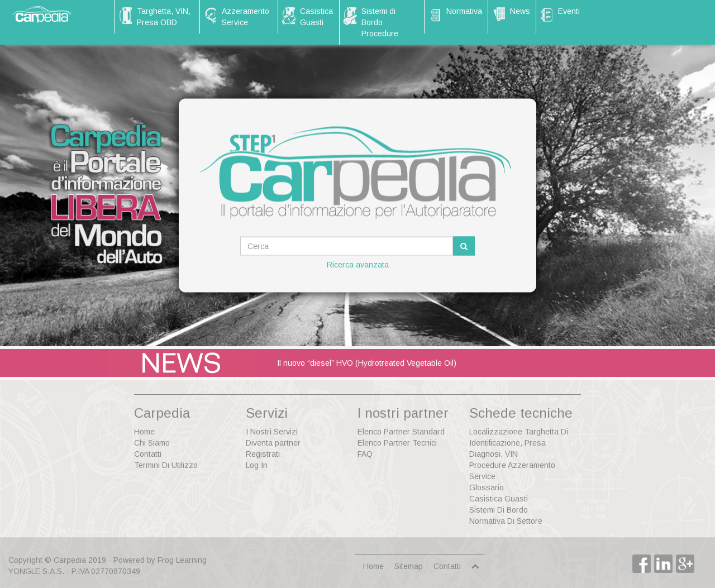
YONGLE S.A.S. (36, 571)
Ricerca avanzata (358, 265)
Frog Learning (182, 560)
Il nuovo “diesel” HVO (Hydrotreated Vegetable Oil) (367, 363)
